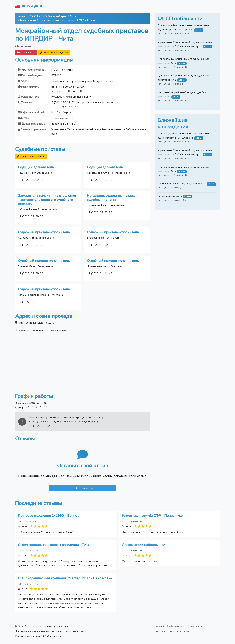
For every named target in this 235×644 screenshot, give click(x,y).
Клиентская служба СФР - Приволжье (152, 516)
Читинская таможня (170, 196)
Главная (21, 16)
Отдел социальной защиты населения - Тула (54, 545)
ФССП (34, 16)
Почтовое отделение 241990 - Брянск (48, 516)
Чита (73, 16)
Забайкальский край (54, 16)
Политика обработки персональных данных (179, 626)
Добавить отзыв (83, 488)
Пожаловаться (26, 53)
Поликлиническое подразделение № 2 (182, 184)
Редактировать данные (54, 53)
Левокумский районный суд (144, 545)
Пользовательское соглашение (172, 631)
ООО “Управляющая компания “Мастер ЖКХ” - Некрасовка (65, 578)
